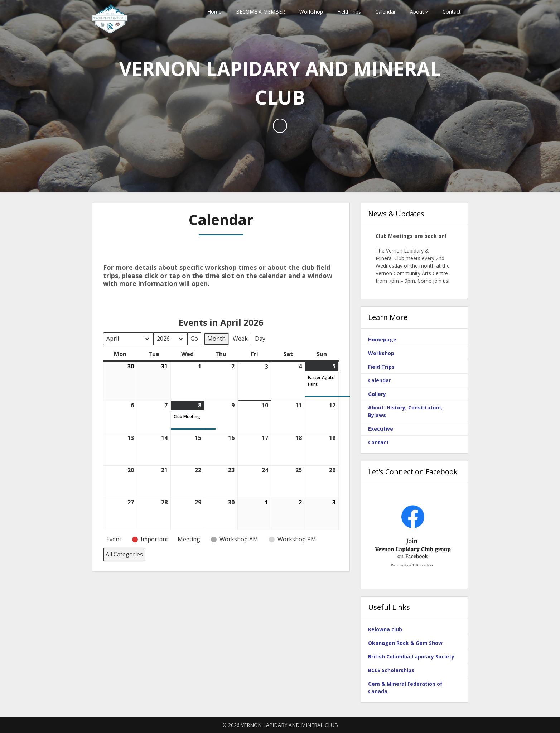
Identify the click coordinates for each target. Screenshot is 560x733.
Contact (452, 12)
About (417, 12)
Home (214, 12)
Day (260, 338)
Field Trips (349, 12)
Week (240, 338)
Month (216, 338)
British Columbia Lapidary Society (411, 657)
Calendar (385, 12)
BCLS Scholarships (391, 670)
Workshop (311, 12)
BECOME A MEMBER (260, 12)
